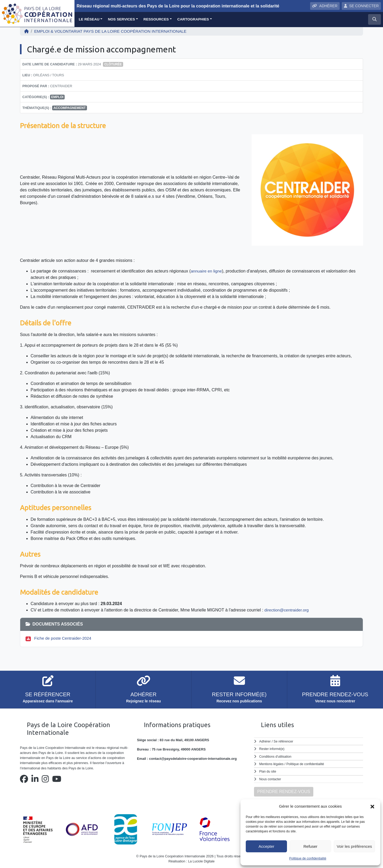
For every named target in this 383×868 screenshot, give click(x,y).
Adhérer (265, 741)
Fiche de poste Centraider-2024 (64, 638)
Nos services (122, 19)
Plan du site (268, 771)
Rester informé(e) (273, 749)
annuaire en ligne (207, 271)
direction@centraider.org (288, 610)
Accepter (266, 846)
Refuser (311, 846)
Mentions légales (272, 764)
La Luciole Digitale (201, 861)
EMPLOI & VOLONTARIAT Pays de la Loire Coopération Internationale (114, 31)
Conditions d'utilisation (276, 756)
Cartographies (193, 19)
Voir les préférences (354, 846)
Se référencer (284, 741)
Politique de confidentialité (308, 858)
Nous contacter (271, 779)
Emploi (57, 97)
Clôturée (113, 64)
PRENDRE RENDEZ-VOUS (284, 791)
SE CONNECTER (361, 6)
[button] (372, 806)
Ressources (156, 19)
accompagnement (70, 108)
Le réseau (89, 19)
